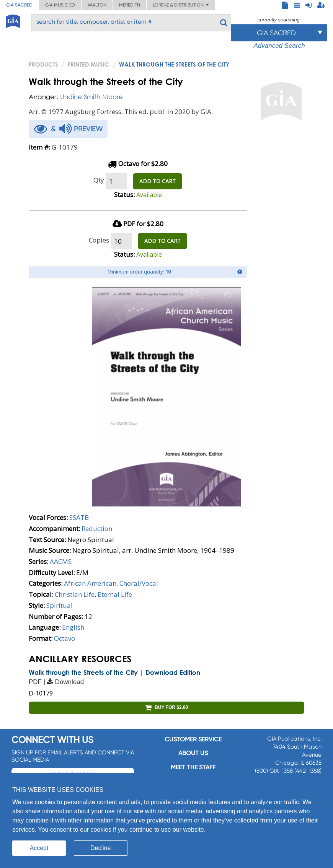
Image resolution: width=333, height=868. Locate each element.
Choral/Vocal (139, 583)
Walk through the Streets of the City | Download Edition (114, 672)
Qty (99, 180)
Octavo (64, 638)
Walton (97, 5)
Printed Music (88, 64)
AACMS (61, 561)
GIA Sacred (19, 5)
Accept (39, 848)
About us (193, 753)
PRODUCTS (43, 64)
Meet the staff (193, 767)
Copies (99, 240)
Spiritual (60, 605)
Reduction (97, 528)
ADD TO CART (158, 181)
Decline (100, 848)
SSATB (79, 517)
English (73, 627)
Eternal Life (115, 594)
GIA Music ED (60, 5)
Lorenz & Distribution (181, 5)
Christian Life (75, 594)
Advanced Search (279, 46)
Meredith (130, 5)
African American (90, 583)
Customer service (193, 739)
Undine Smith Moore (91, 97)
